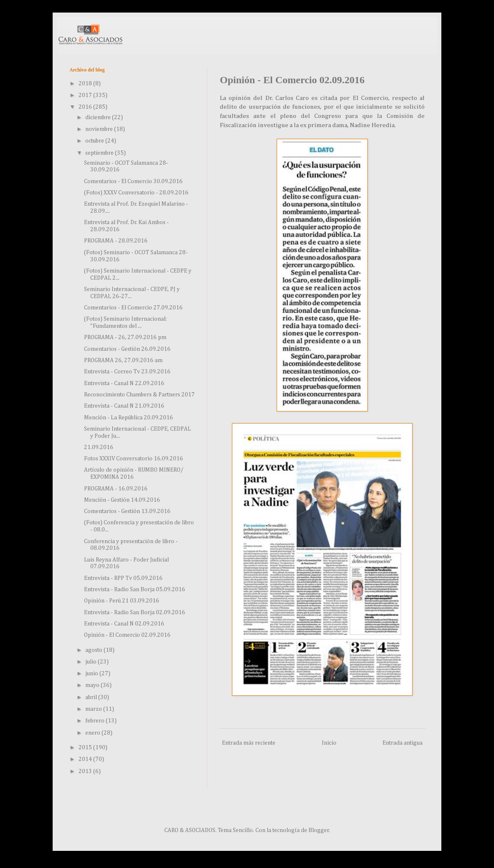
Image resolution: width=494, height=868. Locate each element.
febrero (95, 721)
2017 (86, 95)
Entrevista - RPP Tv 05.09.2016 (123, 578)
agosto (94, 650)
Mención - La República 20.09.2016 (129, 418)
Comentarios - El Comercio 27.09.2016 (133, 308)
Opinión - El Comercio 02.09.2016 (127, 635)
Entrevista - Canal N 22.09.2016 (124, 383)
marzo (94, 709)
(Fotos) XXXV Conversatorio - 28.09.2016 (136, 193)
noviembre (100, 129)
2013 (86, 771)
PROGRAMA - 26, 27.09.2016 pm (125, 337)
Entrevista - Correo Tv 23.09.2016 (127, 372)
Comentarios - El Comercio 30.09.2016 (133, 181)
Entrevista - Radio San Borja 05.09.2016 (135, 590)
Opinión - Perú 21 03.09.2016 (122, 601)
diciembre (99, 117)
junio (92, 674)
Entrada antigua (402, 743)
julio (92, 662)
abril (92, 697)
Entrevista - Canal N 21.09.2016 (124, 406)
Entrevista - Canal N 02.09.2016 (124, 624)
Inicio (329, 743)
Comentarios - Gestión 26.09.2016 (127, 349)
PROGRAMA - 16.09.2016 (116, 489)
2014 (86, 759)
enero (93, 733)
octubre (95, 141)
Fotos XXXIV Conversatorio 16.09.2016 (134, 459)
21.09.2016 (99, 447)
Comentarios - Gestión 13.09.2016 (127, 511)
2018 (86, 84)
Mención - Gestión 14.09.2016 (122, 500)
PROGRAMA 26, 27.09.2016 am (123, 360)
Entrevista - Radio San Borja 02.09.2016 (135, 613)
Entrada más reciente (249, 743)
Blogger (319, 830)
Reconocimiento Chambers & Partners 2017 (139, 395)
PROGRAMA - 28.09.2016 (116, 241)
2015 (86, 748)
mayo (93, 685)
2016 (86, 107)
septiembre (100, 153)
